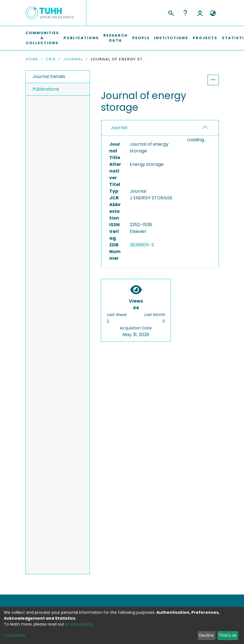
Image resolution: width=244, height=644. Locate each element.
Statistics (190, 80)
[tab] (160, 128)
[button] (213, 13)
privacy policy (79, 624)
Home (32, 59)
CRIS (51, 59)
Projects (205, 38)
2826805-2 (142, 245)
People (141, 38)
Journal (73, 59)
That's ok (228, 635)
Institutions (171, 38)
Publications (81, 38)
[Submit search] (171, 12)
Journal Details (49, 76)
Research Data (116, 38)
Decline (206, 635)
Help (185, 13)
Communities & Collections (42, 38)
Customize (15, 635)
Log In (200, 13)
